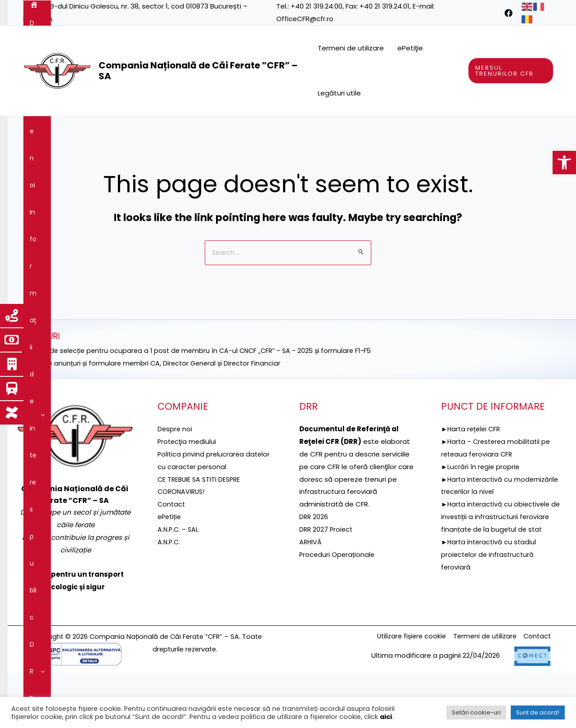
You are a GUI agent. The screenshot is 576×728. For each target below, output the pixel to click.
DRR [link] (220, 130)
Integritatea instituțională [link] (162, 157)
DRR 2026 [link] (314, 572)
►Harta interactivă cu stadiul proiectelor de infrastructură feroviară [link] (490, 622)
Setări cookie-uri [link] (476, 712)
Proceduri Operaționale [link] (338, 610)
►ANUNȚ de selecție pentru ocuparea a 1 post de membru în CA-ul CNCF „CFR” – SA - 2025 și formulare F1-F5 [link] (202, 406)
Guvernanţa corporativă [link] (67, 157)
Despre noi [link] (72, 130)
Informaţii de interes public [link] (151, 130)
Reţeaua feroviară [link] (356, 130)
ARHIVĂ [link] (311, 597)
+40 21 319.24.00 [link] (317, 6)
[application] (89, 130)
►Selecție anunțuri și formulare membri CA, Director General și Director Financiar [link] (155, 418)
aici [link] (386, 717)
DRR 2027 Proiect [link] (327, 585)
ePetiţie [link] (410, 48)
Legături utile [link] (339, 93)
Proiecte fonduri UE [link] (277, 130)
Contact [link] (292, 157)
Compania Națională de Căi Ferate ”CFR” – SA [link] (198, 71)
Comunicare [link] (242, 157)
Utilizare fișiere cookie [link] (404, 692)
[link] (564, 163)
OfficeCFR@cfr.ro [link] (305, 19)
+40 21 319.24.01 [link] (385, 6)
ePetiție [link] (170, 572)
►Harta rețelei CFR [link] (472, 484)
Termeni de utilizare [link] (351, 48)
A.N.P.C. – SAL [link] (179, 585)
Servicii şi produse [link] (432, 130)
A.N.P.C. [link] (169, 597)
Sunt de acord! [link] (538, 712)
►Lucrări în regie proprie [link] (481, 522)
